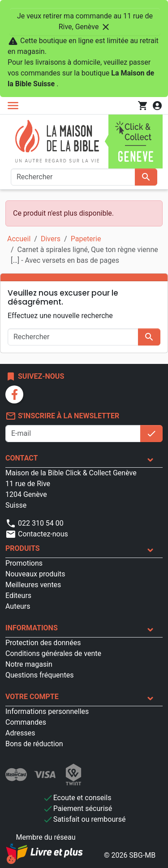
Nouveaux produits (35, 574)
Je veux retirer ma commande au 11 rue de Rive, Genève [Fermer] (85, 22)
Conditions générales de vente (53, 653)
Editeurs (18, 596)
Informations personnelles (47, 711)
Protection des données (43, 643)
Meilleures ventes (33, 585)
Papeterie (86, 239)
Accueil (19, 239)
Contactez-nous (37, 534)
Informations (32, 628)
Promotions (24, 563)
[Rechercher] (73, 177)
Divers (51, 239)
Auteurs (18, 606)
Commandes (26, 722)
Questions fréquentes (39, 675)
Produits (23, 548)
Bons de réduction (34, 744)
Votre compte (32, 697)
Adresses (20, 733)
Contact (22, 458)
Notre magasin (29, 664)
